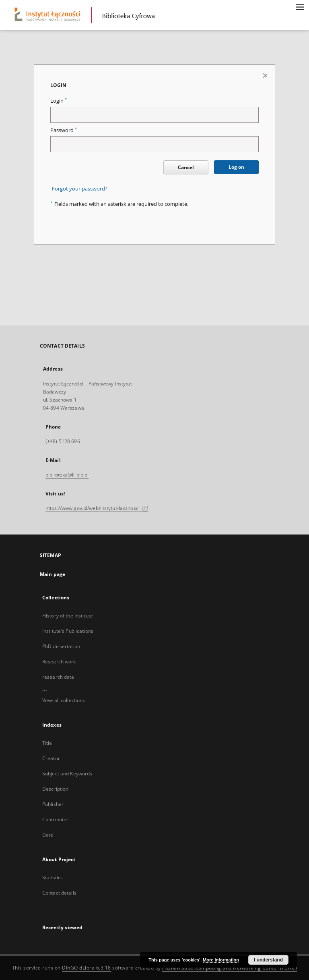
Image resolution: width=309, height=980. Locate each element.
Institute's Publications (68, 631)
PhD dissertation (61, 646)
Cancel (186, 167)
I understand (268, 960)
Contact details (59, 893)
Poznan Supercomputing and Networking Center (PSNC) (230, 968)
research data (58, 677)
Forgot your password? (80, 189)
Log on (236, 167)
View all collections (64, 700)
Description (55, 789)
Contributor (55, 819)
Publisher (53, 804)
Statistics (53, 877)
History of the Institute (68, 616)
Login (59, 101)
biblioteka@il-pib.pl (67, 475)
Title (47, 743)
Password (64, 130)
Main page (53, 574)
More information (221, 960)
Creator (51, 758)
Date (48, 835)
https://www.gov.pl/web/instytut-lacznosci (97, 508)
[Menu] (300, 6)
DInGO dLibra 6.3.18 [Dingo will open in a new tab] (87, 968)
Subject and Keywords (67, 774)
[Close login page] (266, 75)
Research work (59, 662)
